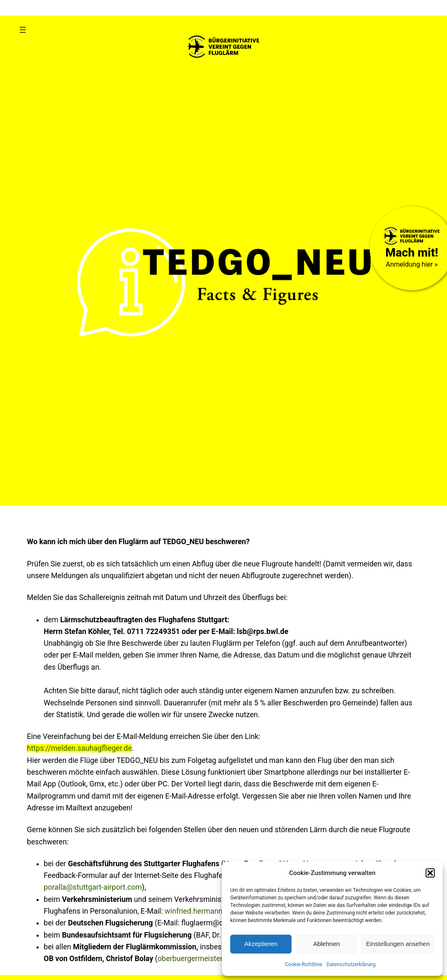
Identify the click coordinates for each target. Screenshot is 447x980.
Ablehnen (326, 944)
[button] (430, 873)
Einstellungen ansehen (398, 944)
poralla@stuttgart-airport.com (93, 887)
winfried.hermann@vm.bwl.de (214, 911)
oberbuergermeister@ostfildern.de (214, 959)
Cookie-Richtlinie (304, 964)
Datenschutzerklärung (351, 964)
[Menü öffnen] (23, 30)
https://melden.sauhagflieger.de (79, 748)
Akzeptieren (261, 944)
